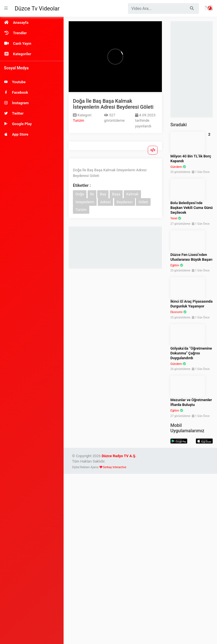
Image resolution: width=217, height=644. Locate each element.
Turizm (79, 120)
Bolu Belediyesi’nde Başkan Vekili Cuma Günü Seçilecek (192, 208)
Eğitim (175, 265)
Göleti (143, 202)
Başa (116, 194)
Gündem (176, 167)
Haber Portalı (209, 8)
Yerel (174, 218)
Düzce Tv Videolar (37, 8)
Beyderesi (125, 202)
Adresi (106, 202)
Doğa (80, 194)
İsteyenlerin (85, 202)
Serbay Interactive (114, 467)
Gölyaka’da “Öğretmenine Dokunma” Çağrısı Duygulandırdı (191, 353)
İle (92, 194)
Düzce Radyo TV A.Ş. (119, 456)
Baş (103, 194)
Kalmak (132, 194)
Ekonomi (176, 312)
